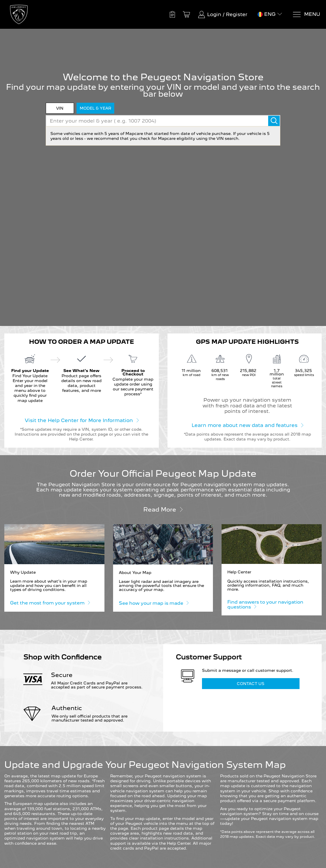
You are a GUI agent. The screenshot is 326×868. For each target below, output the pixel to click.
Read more (163, 509)
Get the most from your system (50, 603)
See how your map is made (154, 603)
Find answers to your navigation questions (265, 605)
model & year (95, 108)
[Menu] (306, 15)
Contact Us (251, 684)
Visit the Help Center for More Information (82, 420)
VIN (60, 108)
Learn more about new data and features (247, 425)
